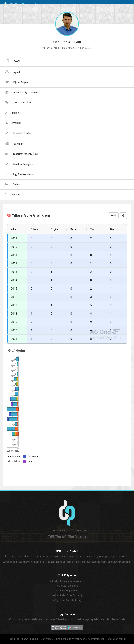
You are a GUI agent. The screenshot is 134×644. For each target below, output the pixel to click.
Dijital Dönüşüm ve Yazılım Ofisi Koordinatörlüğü (80, 639)
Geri (114, 215)
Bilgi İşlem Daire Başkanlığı (67, 600)
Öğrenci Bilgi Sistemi (67, 591)
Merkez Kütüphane (67, 586)
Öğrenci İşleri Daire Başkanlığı (67, 595)
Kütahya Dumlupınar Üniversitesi (67, 581)
